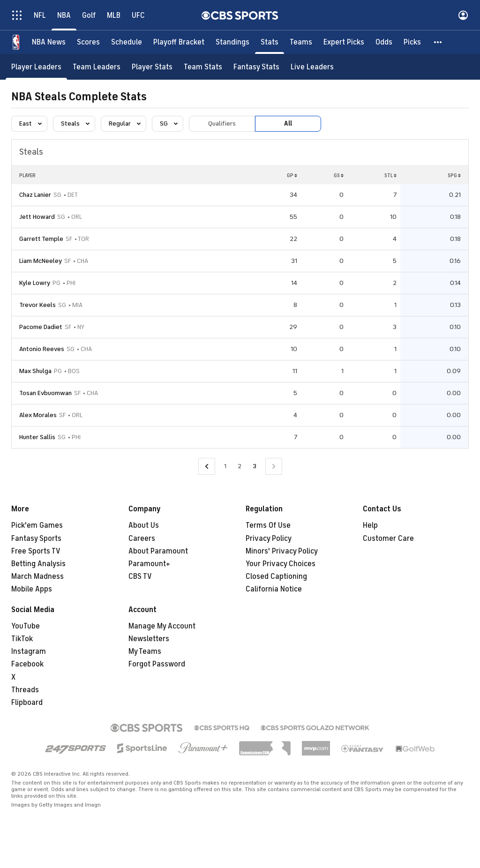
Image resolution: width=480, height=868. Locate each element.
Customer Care (388, 539)
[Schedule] (127, 42)
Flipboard (27, 703)
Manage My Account (162, 626)
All (288, 123)
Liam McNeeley (41, 261)
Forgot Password (157, 664)
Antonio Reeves (42, 349)
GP (292, 175)
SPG (454, 175)
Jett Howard (37, 217)
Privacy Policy (269, 539)
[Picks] (412, 42)
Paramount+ (149, 564)
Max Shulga (35, 371)
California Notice (274, 589)
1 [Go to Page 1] (225, 466)
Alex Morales (38, 415)
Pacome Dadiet (41, 327)
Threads (25, 690)
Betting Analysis (38, 564)
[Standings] (232, 42)
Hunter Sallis (37, 437)
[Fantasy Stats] (256, 67)
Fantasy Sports (36, 539)
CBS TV (140, 576)
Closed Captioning (276, 576)
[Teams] (301, 42)
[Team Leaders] (97, 67)
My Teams (145, 651)
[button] (438, 42)
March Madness (37, 576)
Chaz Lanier (35, 195)
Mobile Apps (32, 589)
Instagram (29, 651)
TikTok (22, 639)
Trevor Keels (37, 305)
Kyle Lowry (35, 283)
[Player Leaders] (36, 67)
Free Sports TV (36, 551)
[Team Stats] (203, 67)
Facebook (27, 664)
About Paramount (158, 551)
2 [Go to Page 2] (240, 466)
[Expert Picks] (344, 42)
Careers (142, 539)
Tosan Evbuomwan (45, 393)
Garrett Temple (41, 239)
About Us (144, 525)
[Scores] (88, 42)
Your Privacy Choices (281, 564)
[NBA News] (49, 42)
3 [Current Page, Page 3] (255, 466)
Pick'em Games (37, 525)
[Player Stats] (152, 67)
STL (390, 175)
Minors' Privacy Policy (282, 551)
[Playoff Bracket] (179, 42)
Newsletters (149, 639)
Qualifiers (222, 123)
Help (370, 525)
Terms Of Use (268, 525)
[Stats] (270, 42)
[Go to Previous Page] (207, 467)
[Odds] (384, 42)
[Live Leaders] (312, 67)
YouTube (26, 626)
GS (339, 175)
